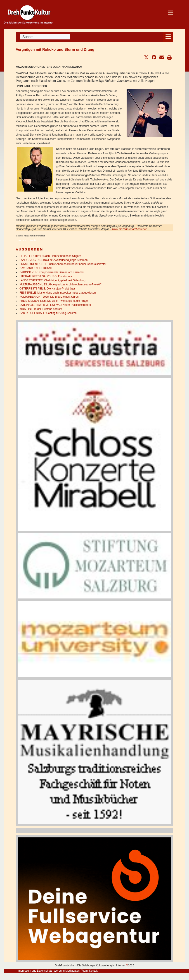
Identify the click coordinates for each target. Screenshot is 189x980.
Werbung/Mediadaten (67, 971)
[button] (146, 57)
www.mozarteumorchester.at (129, 229)
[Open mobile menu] (168, 37)
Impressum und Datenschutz (35, 971)
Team (84, 971)
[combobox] (45, 37)
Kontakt (94, 971)
